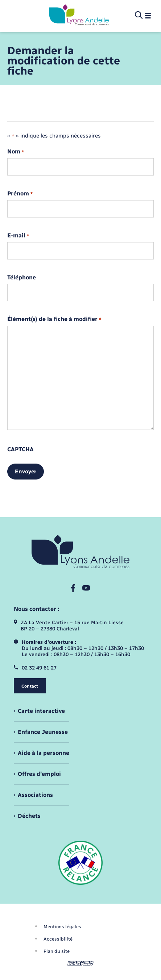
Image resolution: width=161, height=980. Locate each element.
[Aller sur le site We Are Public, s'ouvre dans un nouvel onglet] (80, 963)
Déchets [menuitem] (29, 816)
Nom (16, 152)
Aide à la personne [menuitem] (44, 753)
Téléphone (22, 278)
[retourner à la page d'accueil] (79, 16)
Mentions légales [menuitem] (62, 927)
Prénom (20, 194)
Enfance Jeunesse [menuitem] (43, 732)
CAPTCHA (20, 449)
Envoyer (26, 472)
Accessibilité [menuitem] (58, 939)
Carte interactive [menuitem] (41, 711)
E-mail (18, 236)
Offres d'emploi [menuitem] (39, 774)
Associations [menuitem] (35, 795)
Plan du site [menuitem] (57, 951)
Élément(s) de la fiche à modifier (54, 319)
